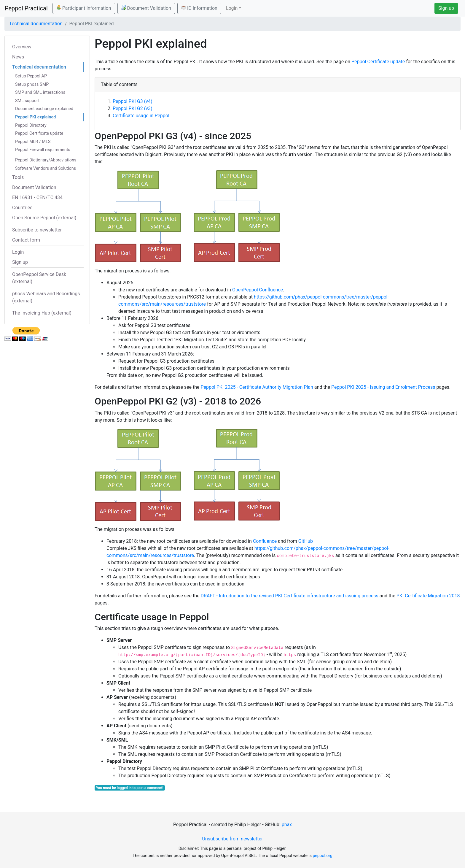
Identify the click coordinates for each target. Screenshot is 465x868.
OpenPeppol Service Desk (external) (39, 278)
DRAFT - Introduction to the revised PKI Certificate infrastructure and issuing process (290, 596)
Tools (18, 177)
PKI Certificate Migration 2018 (428, 596)
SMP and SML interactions (40, 92)
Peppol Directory (31, 125)
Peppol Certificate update (39, 133)
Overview (22, 47)
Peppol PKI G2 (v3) (133, 108)
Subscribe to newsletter (37, 230)
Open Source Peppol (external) (44, 218)
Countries (22, 208)
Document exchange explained (44, 109)
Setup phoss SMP (32, 84)
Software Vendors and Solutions (46, 168)
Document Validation (146, 8)
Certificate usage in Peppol (141, 116)
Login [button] (232, 8)
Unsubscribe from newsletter (233, 839)
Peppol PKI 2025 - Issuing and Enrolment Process (383, 387)
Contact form (26, 240)
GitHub (306, 541)
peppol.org (323, 856)
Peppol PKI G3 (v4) (133, 101)
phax (287, 825)
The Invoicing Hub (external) (42, 313)
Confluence (265, 541)
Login (18, 252)
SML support (27, 101)
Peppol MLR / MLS (33, 142)
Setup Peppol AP (31, 76)
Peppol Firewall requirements (43, 150)
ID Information (199, 8)
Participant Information (84, 8)
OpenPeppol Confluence (258, 290)
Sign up (446, 8)
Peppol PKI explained (35, 117)
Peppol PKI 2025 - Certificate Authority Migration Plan (257, 387)
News (18, 57)
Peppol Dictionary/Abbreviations (46, 160)
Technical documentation (36, 24)
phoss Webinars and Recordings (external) (46, 297)
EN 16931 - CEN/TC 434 (37, 197)
